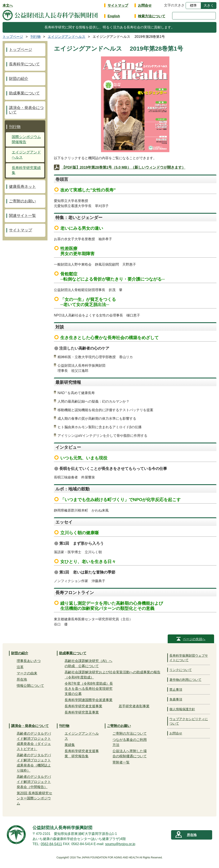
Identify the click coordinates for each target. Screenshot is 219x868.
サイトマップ (118, 5)
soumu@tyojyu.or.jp (120, 844)
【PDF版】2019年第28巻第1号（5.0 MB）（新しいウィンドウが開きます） (124, 167)
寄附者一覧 (121, 762)
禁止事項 (176, 689)
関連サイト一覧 (22, 216)
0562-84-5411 (51, 844)
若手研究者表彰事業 (134, 706)
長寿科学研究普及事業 (82, 712)
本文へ (8, 5)
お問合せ (145, 5)
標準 (193, 5)
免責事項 (176, 699)
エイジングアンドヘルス (26, 155)
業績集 (70, 745)
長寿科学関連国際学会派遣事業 (89, 700)
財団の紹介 (19, 79)
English (114, 16)
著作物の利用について (185, 680)
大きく (209, 5)
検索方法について (152, 16)
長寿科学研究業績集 (26, 170)
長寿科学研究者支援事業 (83, 706)
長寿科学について (24, 64)
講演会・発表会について (26, 110)
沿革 (20, 667)
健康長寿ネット (22, 187)
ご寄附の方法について (130, 733)
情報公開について (30, 686)
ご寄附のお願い (22, 201)
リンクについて (181, 670)
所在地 (22, 679)
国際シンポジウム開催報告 (26, 139)
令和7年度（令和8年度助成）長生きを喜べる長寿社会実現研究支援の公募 (89, 689)
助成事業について (24, 93)
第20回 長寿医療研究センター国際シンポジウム (34, 798)
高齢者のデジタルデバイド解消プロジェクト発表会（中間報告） (34, 782)
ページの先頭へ (194, 639)
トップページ (21, 50)
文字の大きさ (174, 5)
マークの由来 (27, 673)
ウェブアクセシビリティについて (189, 721)
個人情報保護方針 (182, 709)
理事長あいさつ (29, 661)
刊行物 (15, 127)
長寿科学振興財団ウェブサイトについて (189, 658)
